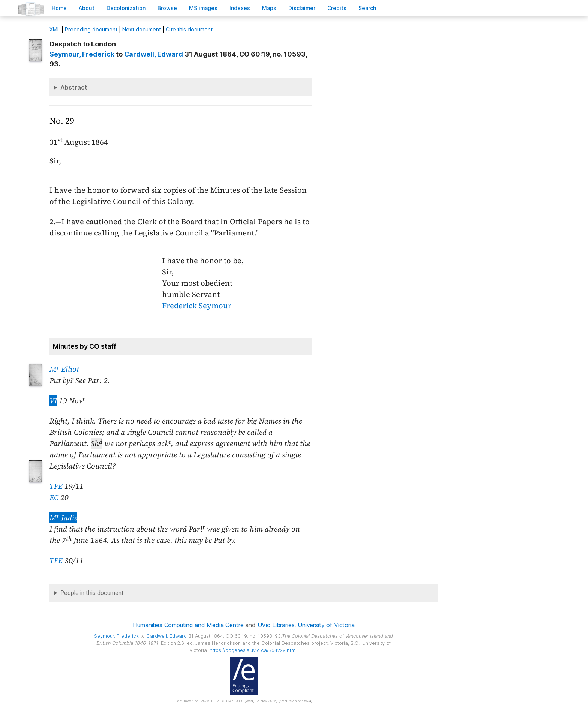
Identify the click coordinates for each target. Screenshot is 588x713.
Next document (142, 29)
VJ (53, 401)
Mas (269, 8)
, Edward (154, 54)
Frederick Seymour (197, 306)
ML (55, 29)
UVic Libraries (276, 625)
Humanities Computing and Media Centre (188, 625)
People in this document (92, 593)
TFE (56, 486)
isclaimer (302, 8)
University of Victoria (326, 625)
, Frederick (82, 54)
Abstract (74, 87)
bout (87, 8)
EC (54, 497)
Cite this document (189, 29)
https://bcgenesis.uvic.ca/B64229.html (253, 650)
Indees (240, 8)
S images (203, 8)
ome (59, 8)
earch (367, 8)
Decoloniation (126, 8)
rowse (167, 8)
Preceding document (91, 29)
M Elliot (64, 369)
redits (337, 8)
